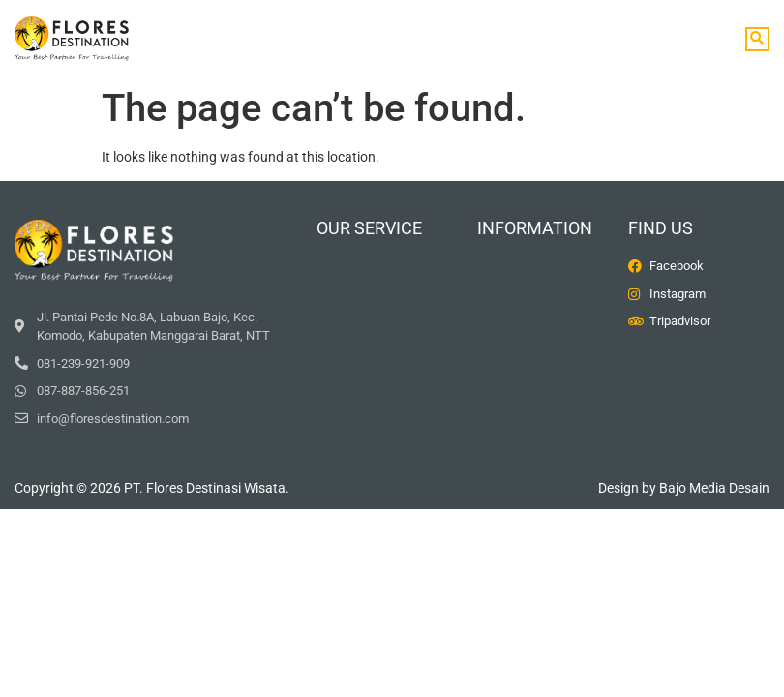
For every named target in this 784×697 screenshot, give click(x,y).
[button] (757, 39)
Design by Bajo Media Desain (684, 488)
